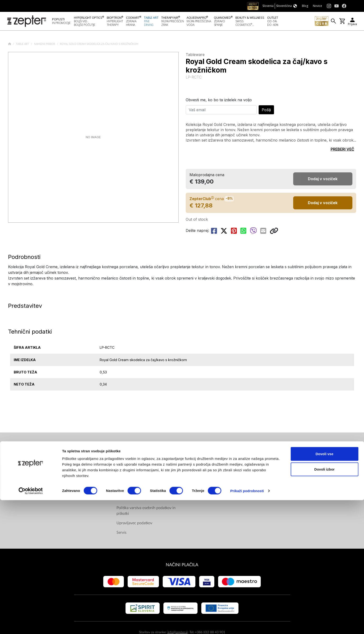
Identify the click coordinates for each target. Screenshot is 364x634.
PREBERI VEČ (342, 151)
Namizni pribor (45, 45)
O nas (52, 460)
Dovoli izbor (324, 603)
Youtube (199, 469)
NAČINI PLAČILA (182, 566)
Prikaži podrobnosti (247, 625)
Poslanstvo (56, 469)
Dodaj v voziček (323, 204)
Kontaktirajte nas (61, 479)
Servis (121, 534)
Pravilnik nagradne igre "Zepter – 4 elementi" (145, 463)
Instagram (200, 479)
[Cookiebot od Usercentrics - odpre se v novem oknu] (31, 625)
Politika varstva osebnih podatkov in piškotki (146, 512)
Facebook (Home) (206, 460)
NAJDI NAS (197, 450)
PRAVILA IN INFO (133, 450)
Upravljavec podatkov (134, 524)
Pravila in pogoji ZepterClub (139, 490)
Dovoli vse (324, 587)
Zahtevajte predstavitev (66, 488)
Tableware (195, 56)
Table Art (23, 45)
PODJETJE (57, 450)
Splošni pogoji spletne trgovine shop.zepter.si (142, 478)
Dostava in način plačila (136, 500)
